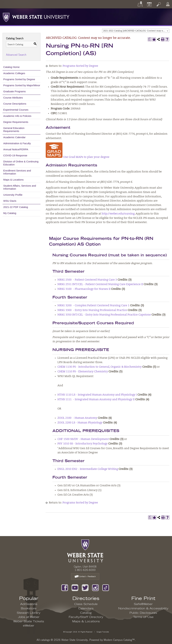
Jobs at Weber (29, 617)
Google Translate (102, 632)
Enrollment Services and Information (17, 172)
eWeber (29, 626)
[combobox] (136, 31)
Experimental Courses (16, 110)
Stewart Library (29, 613)
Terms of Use (143, 617)
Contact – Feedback (85, 577)
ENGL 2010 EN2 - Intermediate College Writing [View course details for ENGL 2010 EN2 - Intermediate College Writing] (88, 469)
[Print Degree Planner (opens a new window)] (150, 39)
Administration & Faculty (17, 143)
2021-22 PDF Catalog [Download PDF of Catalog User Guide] (16, 207)
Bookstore (29, 609)
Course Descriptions (15, 104)
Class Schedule (86, 604)
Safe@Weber (143, 604)
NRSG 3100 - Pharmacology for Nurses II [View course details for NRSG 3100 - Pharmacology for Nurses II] (84, 289)
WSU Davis (10, 201)
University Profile (13, 195)
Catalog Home (12, 67)
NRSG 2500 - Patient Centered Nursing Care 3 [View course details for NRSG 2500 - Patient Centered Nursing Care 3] (87, 280)
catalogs (45, 640)
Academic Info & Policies (17, 116)
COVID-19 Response (15, 155)
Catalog (86, 613)
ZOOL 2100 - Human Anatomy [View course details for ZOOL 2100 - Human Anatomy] (77, 418)
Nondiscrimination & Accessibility (143, 609)
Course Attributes (13, 98)
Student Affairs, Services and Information (20, 187)
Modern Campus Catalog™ (119, 640)
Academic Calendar (15, 137)
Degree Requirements (16, 122)
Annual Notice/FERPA (16, 149)
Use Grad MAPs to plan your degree (78, 157)
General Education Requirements (14, 130)
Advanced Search (16, 55)
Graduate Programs (15, 91)
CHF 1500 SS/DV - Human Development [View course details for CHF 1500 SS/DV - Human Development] (83, 439)
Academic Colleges (14, 73)
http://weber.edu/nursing (118, 214)
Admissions (29, 604)
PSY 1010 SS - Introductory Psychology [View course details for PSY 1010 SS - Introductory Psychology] (82, 444)
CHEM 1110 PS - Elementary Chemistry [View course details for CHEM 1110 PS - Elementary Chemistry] (83, 372)
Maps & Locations (14, 180)
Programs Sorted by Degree (19, 79)
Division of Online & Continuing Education (21, 163)
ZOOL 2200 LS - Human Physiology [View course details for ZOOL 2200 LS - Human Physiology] (80, 423)
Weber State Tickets (29, 621)
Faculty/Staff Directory (86, 617)
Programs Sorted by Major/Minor (22, 85)
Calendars (86, 609)
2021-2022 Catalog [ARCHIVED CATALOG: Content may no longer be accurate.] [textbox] (136, 31)
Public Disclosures (143, 613)
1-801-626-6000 (85, 570)
